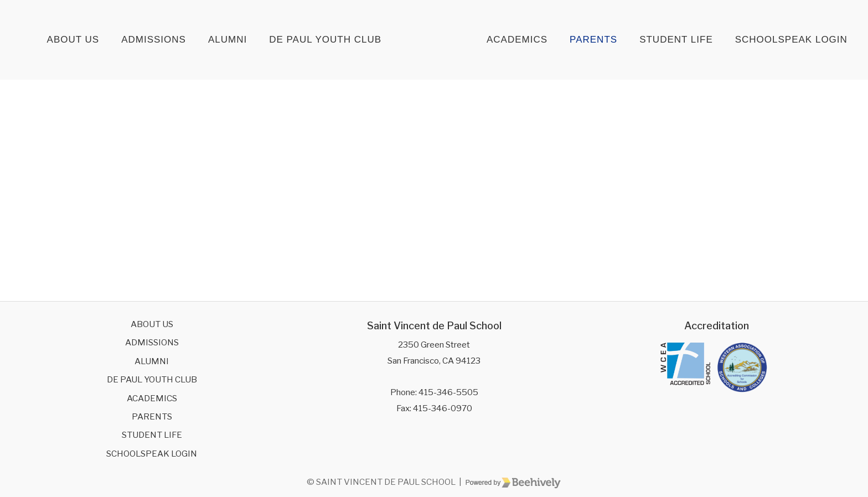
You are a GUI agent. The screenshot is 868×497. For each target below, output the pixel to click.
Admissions (154, 40)
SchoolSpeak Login (791, 40)
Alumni (228, 40)
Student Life (676, 40)
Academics (517, 40)
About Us (73, 40)
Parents (593, 40)
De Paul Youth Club (325, 40)
